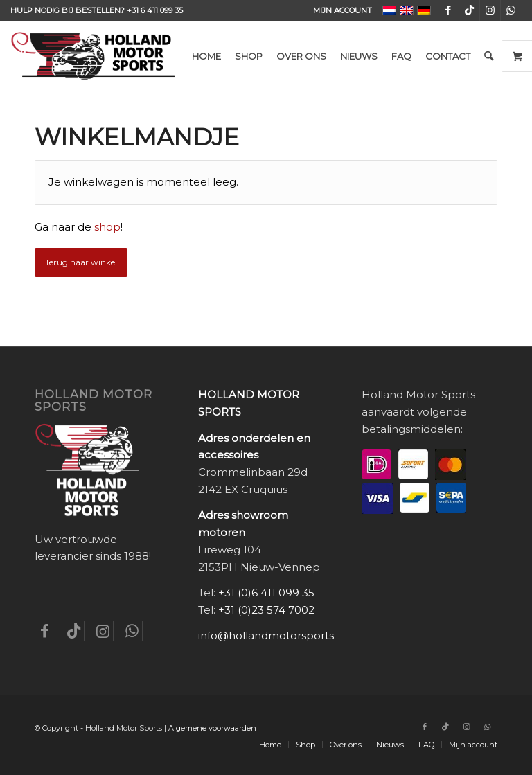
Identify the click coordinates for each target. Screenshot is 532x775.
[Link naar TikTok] (469, 10)
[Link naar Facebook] (449, 10)
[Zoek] (489, 56)
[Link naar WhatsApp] (511, 10)
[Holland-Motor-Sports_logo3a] (93, 56)
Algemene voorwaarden (212, 728)
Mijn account (343, 10)
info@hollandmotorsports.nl (272, 635)
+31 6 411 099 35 (155, 10)
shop (107, 227)
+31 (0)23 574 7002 (266, 610)
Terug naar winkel (81, 262)
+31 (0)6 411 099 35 (266, 593)
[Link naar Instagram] (490, 10)
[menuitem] (339, 10)
